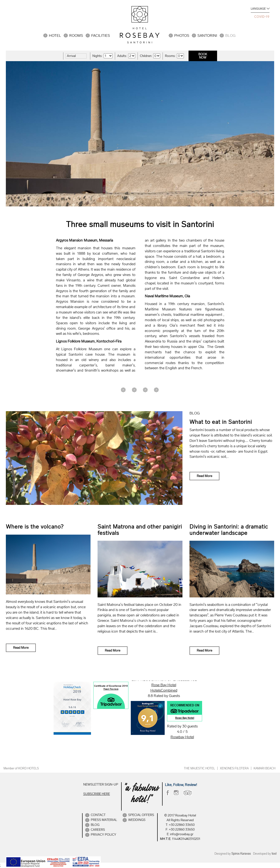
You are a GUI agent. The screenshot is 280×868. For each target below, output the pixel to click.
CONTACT (98, 815)
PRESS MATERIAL (104, 820)
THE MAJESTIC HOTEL (199, 768)
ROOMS (76, 35)
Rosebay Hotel (182, 737)
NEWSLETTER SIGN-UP (101, 784)
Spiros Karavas (241, 854)
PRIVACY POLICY (104, 835)
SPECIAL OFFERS (141, 815)
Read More (204, 476)
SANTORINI (207, 35)
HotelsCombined (164, 690)
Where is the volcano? (35, 527)
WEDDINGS (137, 820)
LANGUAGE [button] (258, 9)
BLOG (230, 35)
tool (274, 854)
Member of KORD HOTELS (21, 768)
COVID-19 (262, 17)
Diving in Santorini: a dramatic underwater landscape (229, 530)
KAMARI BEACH (264, 768)
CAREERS (98, 830)
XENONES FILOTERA (234, 768)
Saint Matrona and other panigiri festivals (140, 530)
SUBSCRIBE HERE (97, 794)
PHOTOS (182, 35)
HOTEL (55, 35)
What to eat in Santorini (221, 422)
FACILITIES (101, 35)
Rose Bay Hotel (164, 685)
